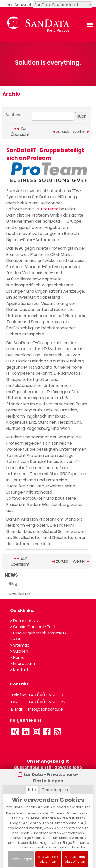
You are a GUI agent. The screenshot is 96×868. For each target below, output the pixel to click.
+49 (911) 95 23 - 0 (46, 695)
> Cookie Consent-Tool (33, 627)
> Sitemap (20, 645)
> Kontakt (19, 670)
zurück (61, 131)
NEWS (11, 575)
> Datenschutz (25, 621)
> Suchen (19, 651)
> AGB (16, 639)
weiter (81, 131)
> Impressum (23, 664)
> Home (17, 657)
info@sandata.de (46, 709)
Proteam (47, 209)
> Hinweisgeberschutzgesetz (38, 633)
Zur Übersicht (20, 131)
